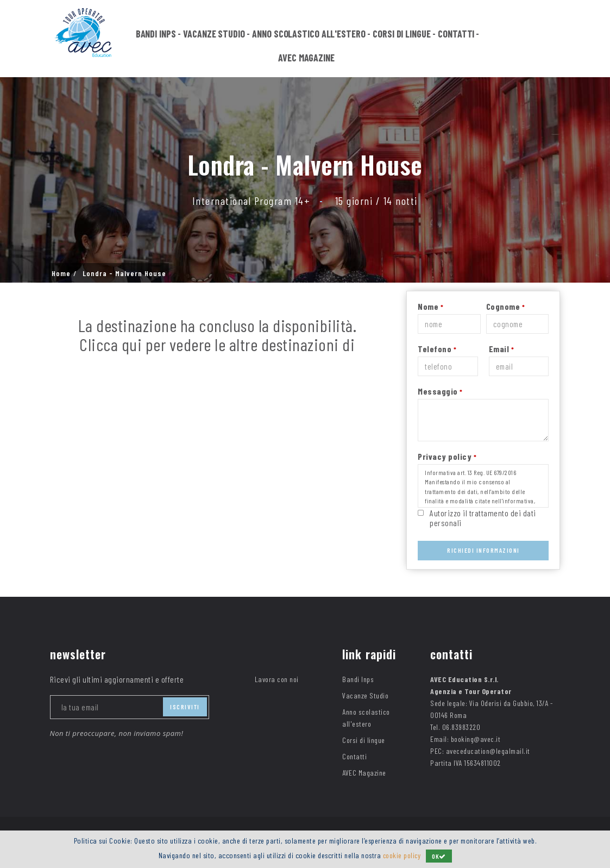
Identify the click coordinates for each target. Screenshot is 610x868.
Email (502, 349)
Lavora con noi (277, 679)
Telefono (437, 349)
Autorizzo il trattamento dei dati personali (483, 518)
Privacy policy (447, 456)
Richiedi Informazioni (483, 550)
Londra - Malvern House (124, 273)
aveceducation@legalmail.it (488, 751)
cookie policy (402, 855)
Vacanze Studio (214, 34)
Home (61, 273)
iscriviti (185, 707)
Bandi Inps (156, 34)
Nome (430, 306)
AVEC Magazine (306, 58)
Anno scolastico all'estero (309, 34)
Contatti (456, 34)
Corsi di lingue (402, 34)
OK (441, 856)
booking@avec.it (476, 739)
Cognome (506, 306)
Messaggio (440, 391)
